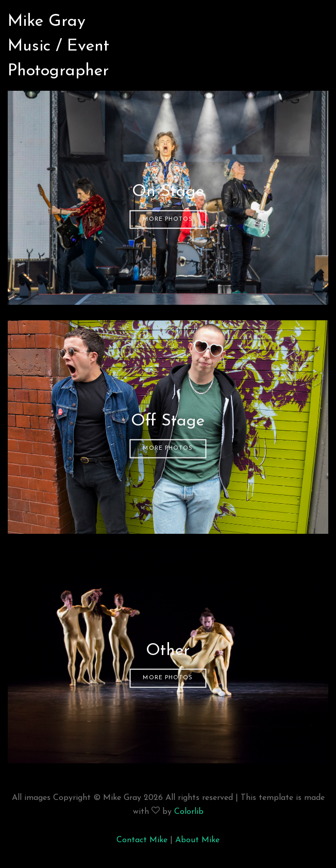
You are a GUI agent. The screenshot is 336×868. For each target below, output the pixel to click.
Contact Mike (142, 840)
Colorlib (189, 812)
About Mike (197, 840)
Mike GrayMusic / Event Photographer (58, 34)
